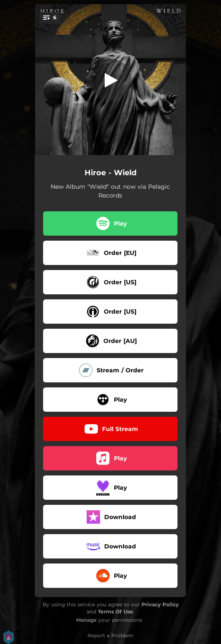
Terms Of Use (116, 612)
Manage (86, 620)
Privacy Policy (160, 604)
